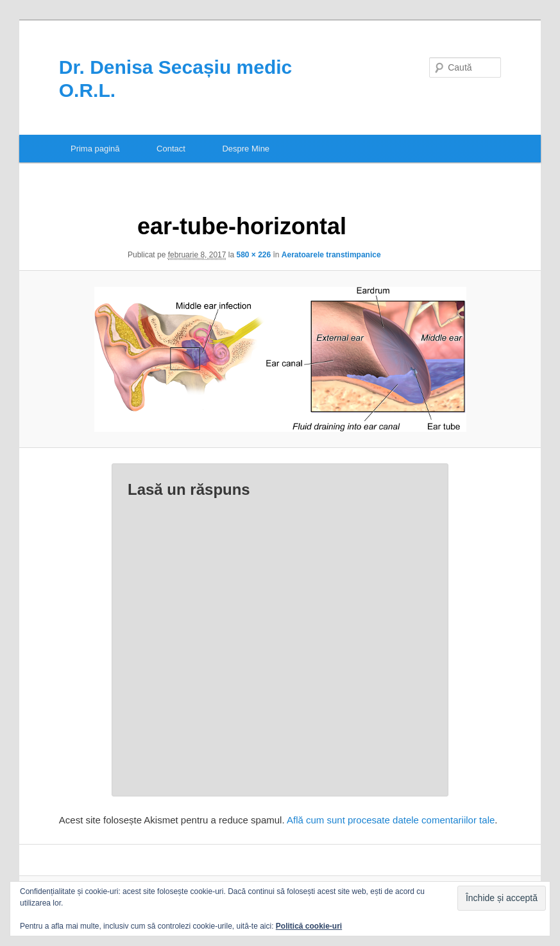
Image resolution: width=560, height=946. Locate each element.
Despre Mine (246, 149)
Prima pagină (95, 149)
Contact (171, 149)
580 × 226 (253, 255)
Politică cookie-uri (309, 926)
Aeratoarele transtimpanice (331, 255)
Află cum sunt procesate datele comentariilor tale (391, 820)
